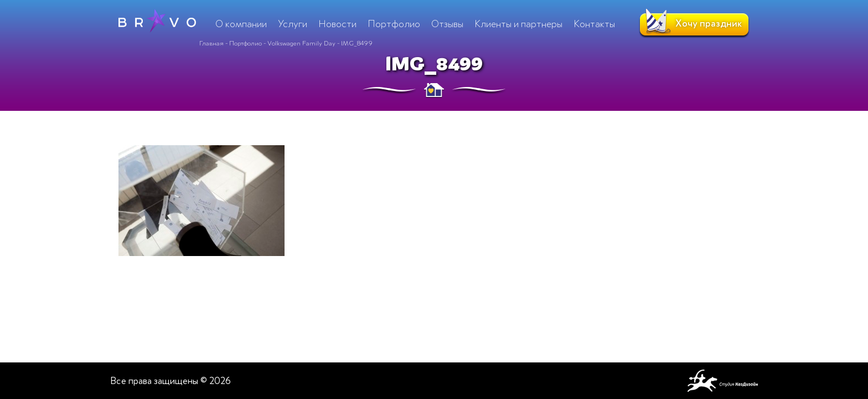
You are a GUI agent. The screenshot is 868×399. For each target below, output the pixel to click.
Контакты (594, 24)
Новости (337, 24)
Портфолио (246, 43)
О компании (241, 24)
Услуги (293, 24)
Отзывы (447, 24)
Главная (211, 43)
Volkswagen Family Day (301, 43)
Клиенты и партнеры (518, 24)
